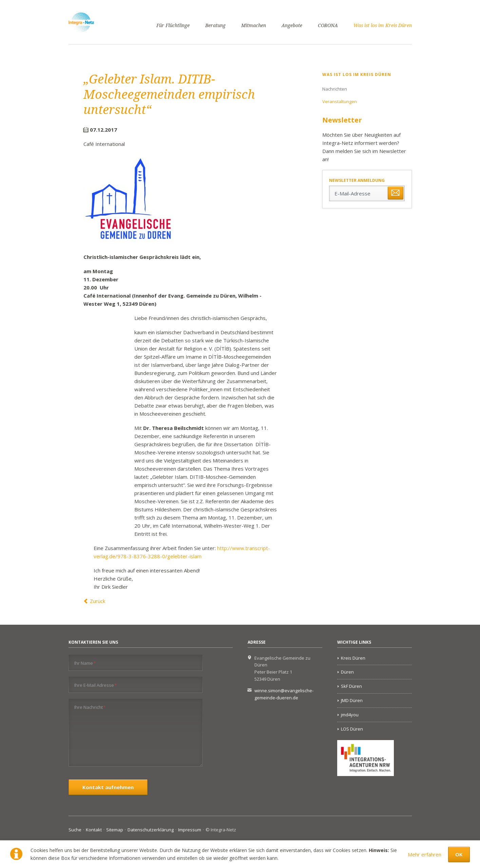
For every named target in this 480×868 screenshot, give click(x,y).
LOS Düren (352, 729)
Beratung (215, 25)
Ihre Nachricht (90, 707)
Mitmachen (254, 25)
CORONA (328, 25)
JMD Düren (352, 700)
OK (459, 854)
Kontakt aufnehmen (108, 787)
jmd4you (350, 715)
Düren (347, 672)
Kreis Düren (353, 658)
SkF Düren (351, 686)
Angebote (292, 25)
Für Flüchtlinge (173, 25)
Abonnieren (396, 193)
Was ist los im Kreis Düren (383, 25)
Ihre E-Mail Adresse (96, 685)
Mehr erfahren (425, 854)
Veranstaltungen (340, 101)
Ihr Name (85, 663)
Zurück (98, 601)
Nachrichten (335, 89)
